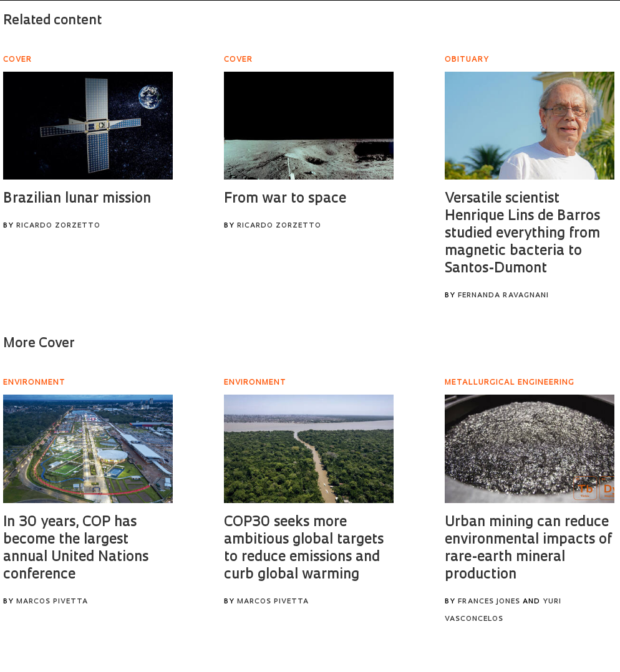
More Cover (39, 344)
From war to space (285, 199)
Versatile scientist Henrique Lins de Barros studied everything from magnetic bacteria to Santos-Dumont (522, 234)
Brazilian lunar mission (77, 199)
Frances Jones (489, 602)
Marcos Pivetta (52, 602)
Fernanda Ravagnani (503, 296)
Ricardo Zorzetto (58, 226)
